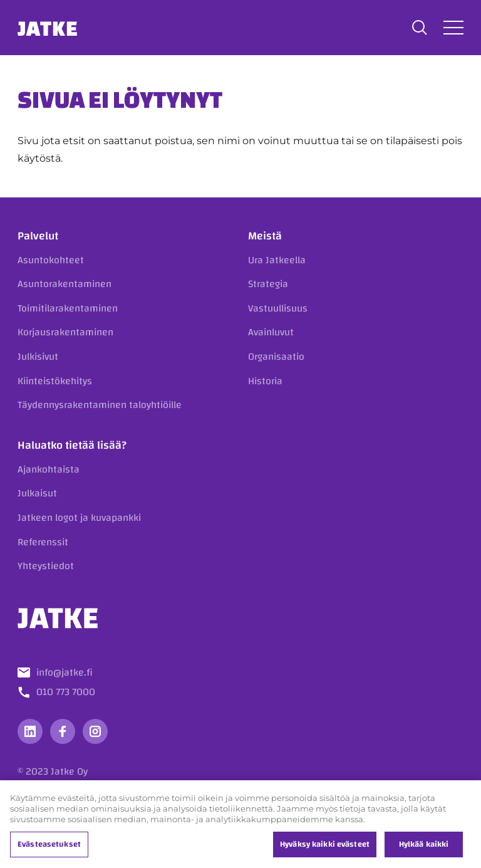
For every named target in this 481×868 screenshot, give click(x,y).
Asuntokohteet (51, 260)
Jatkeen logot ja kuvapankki (79, 518)
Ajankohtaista (49, 469)
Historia (265, 381)
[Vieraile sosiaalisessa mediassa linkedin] (30, 731)
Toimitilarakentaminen (68, 308)
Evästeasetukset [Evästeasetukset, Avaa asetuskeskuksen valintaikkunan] (49, 848)
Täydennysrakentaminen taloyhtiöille (100, 405)
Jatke (48, 28)
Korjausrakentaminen (65, 332)
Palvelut (38, 236)
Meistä (265, 236)
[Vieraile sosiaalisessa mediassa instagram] (95, 731)
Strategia (268, 284)
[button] (420, 28)
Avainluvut (271, 332)
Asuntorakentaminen (65, 284)
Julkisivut (38, 357)
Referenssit (43, 542)
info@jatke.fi (65, 672)
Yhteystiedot (46, 566)
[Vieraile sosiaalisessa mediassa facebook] (63, 731)
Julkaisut (37, 493)
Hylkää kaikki (424, 848)
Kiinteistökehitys (55, 381)
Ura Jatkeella (277, 260)
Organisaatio (276, 357)
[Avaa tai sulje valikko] (453, 27)
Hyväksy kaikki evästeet (325, 848)
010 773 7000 (66, 692)
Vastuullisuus (278, 308)
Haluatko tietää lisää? (72, 445)
